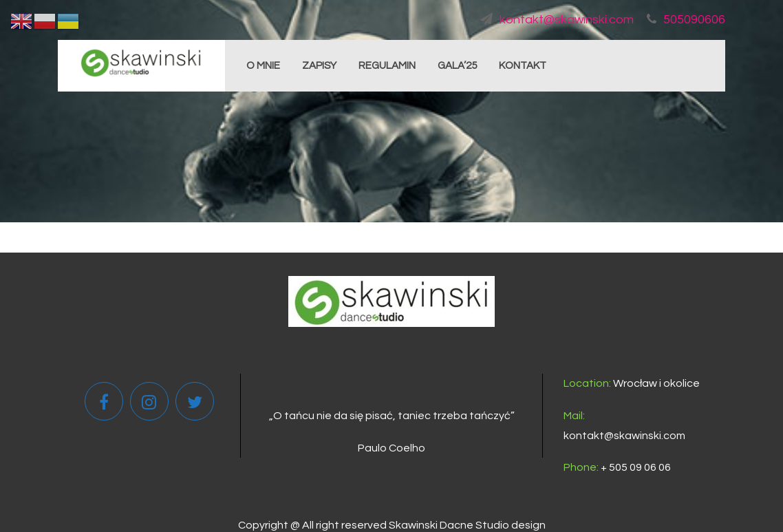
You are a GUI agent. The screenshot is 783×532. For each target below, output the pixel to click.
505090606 (686, 20)
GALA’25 (457, 66)
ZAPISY (319, 66)
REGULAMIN (387, 66)
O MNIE (263, 66)
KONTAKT (523, 66)
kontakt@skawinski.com (557, 20)
